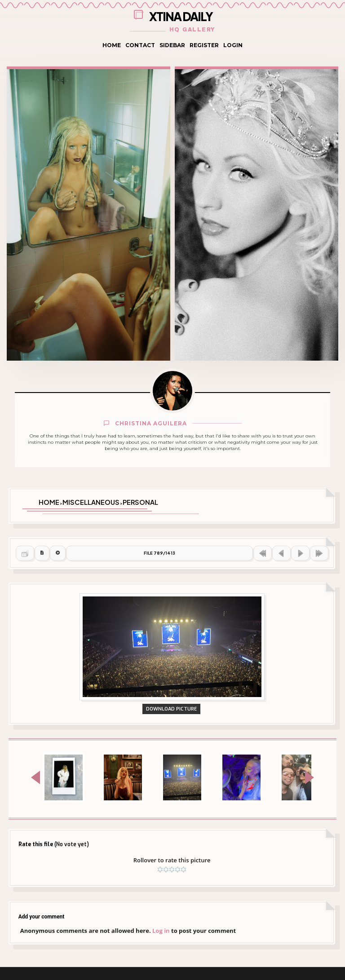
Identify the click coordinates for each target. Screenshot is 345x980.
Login (233, 45)
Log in (161, 957)
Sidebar (172, 45)
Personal (140, 501)
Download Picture (172, 733)
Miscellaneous (91, 501)
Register (204, 45)
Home (112, 45)
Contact (140, 45)
